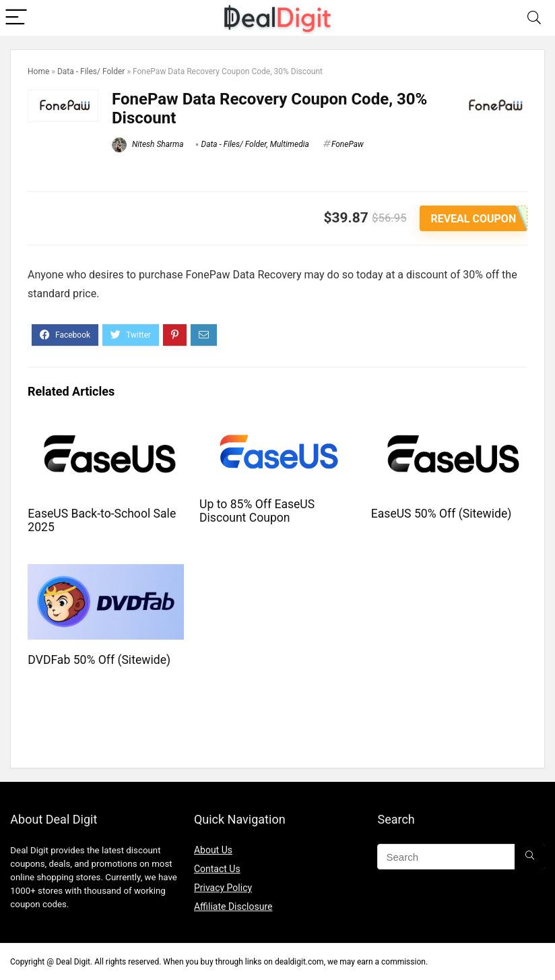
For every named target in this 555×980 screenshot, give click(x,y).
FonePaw (348, 144)
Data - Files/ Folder (91, 71)
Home (38, 71)
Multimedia (290, 144)
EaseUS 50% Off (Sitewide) (442, 513)
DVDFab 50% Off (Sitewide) (99, 660)
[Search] (534, 18)
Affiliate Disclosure (233, 907)
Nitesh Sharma (148, 144)
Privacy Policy (223, 888)
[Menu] (16, 18)
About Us (213, 850)
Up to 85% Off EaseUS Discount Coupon (257, 510)
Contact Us (217, 869)
